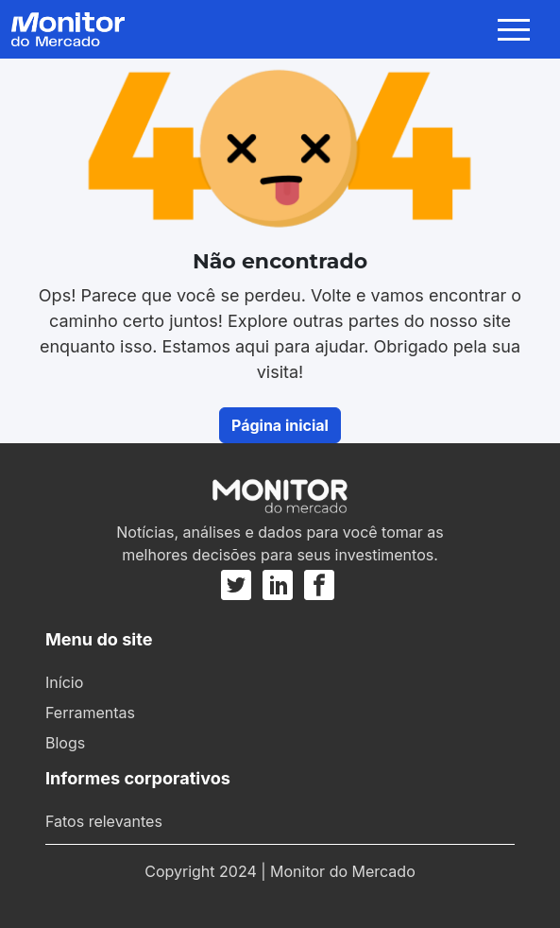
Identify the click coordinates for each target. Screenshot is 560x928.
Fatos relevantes (104, 821)
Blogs (65, 743)
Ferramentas (90, 713)
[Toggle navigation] (518, 29)
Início (64, 682)
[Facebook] (319, 585)
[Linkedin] (278, 585)
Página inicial (280, 425)
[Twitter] (239, 585)
